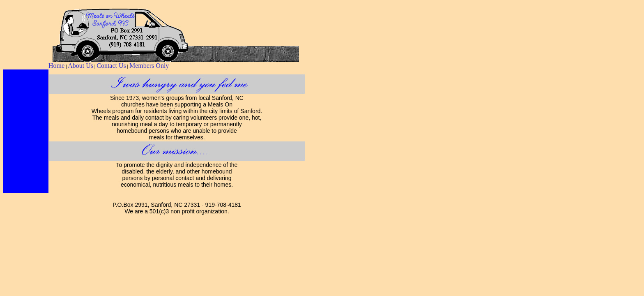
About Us (80, 66)
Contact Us (111, 66)
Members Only (149, 66)
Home (56, 66)
